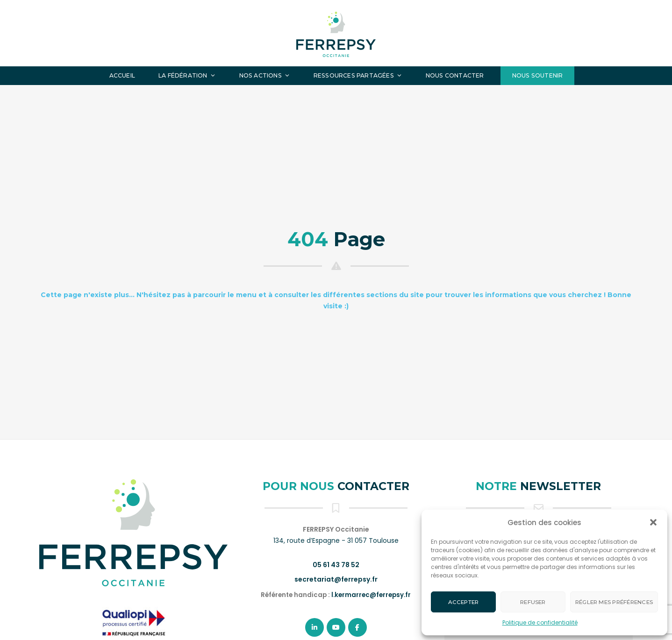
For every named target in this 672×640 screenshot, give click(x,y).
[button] (653, 522)
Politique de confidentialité (540, 622)
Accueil (122, 75)
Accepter (464, 602)
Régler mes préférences (614, 602)
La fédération (187, 75)
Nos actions (265, 75)
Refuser (533, 602)
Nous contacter (455, 75)
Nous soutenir (538, 75)
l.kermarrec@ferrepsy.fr (371, 595)
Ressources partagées (358, 75)
